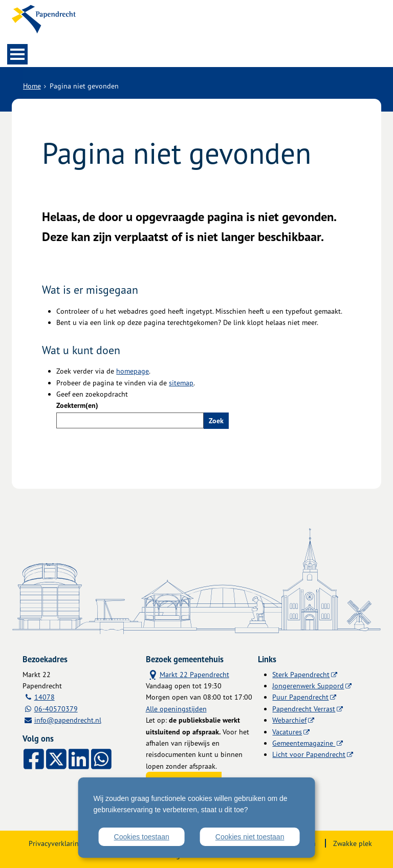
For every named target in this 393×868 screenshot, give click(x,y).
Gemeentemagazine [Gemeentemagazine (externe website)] (304, 743)
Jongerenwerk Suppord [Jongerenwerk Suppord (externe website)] (308, 686)
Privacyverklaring (56, 843)
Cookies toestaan (142, 837)
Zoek (216, 421)
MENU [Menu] (17, 54)
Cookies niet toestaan (250, 837)
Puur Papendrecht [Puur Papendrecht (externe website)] (300, 697)
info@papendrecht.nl (68, 720)
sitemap (181, 383)
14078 (45, 697)
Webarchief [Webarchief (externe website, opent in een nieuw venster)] (289, 720)
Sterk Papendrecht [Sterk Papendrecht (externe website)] (301, 674)
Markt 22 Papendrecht (188, 674)
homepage (133, 371)
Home (32, 86)
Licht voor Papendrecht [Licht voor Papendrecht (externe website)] (309, 754)
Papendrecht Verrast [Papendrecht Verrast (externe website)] (304, 709)
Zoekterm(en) (77, 405)
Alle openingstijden (176, 709)
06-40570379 (56, 709)
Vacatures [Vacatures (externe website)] (287, 732)
